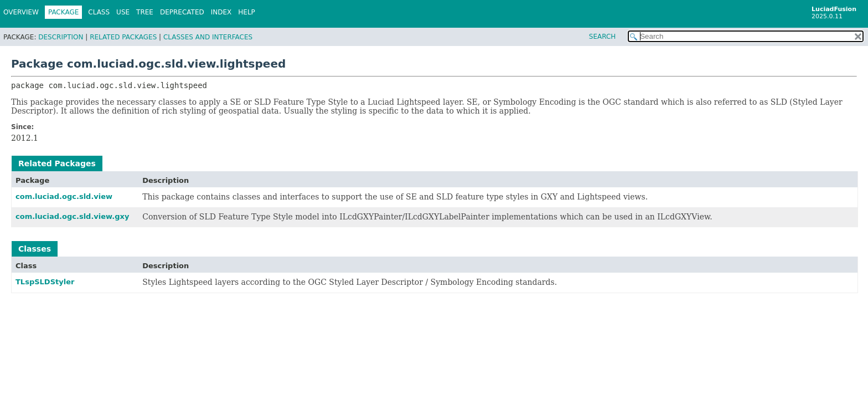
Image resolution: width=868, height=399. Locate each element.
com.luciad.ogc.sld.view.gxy (72, 216)
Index (221, 12)
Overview (21, 12)
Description (61, 37)
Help (247, 12)
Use (123, 12)
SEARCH (603, 37)
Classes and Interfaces (208, 37)
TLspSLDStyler (45, 282)
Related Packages (123, 37)
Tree (145, 12)
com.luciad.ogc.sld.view (64, 196)
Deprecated (182, 12)
